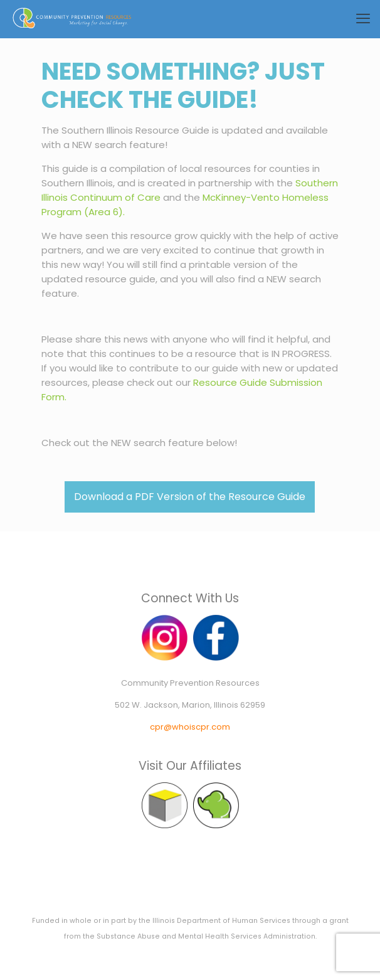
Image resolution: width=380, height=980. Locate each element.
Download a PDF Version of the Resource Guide (190, 497)
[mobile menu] (363, 19)
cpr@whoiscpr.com (190, 727)
